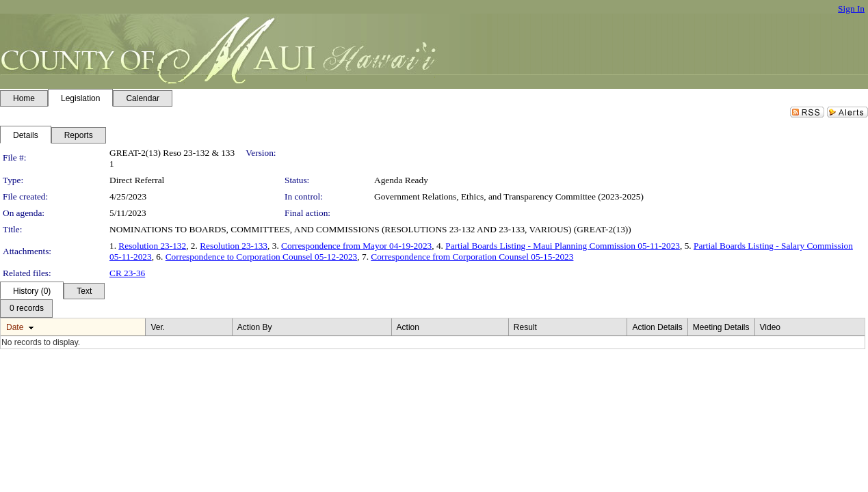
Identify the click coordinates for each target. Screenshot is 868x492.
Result (525, 327)
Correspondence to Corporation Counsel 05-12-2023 (262, 257)
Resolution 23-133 (234, 246)
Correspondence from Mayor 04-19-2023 (356, 246)
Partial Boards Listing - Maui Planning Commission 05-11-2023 (563, 246)
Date (15, 327)
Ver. (158, 327)
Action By (255, 327)
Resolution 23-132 (152, 246)
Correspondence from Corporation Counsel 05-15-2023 (472, 257)
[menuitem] (26, 309)
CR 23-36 (127, 273)
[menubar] (26, 309)
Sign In (851, 9)
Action (408, 327)
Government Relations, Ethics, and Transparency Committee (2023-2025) (509, 196)
